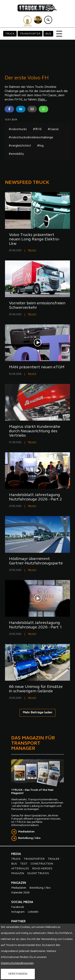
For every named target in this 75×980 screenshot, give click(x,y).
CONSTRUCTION (42, 864)
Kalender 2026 (20, 893)
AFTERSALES (20, 869)
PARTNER (18, 921)
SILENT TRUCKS (38, 873)
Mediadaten (26, 832)
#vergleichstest (20, 146)
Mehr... (42, 100)
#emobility (16, 154)
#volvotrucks (18, 129)
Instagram (18, 912)
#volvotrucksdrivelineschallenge (31, 138)
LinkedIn (33, 912)
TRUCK (10, 34)
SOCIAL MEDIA (22, 902)
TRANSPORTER (30, 34)
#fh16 (37, 129)
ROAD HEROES (42, 869)
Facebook (18, 907)
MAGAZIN (18, 873)
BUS (48, 34)
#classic (53, 129)
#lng (40, 146)
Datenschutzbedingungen (17, 963)
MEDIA (16, 854)
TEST (24, 864)
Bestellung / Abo (29, 838)
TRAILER (53, 859)
